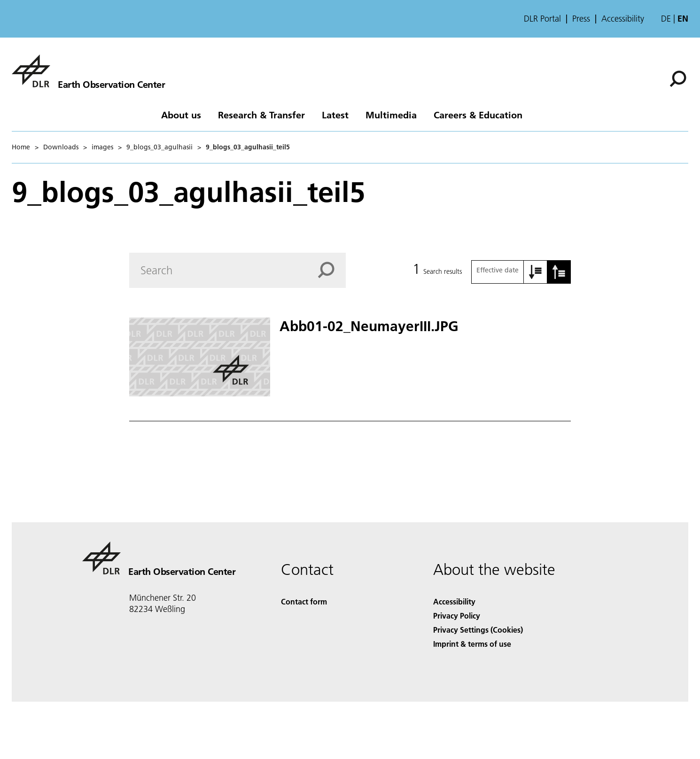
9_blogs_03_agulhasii (159, 147)
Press (581, 19)
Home (21, 147)
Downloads (61, 147)
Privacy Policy (457, 616)
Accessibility (623, 19)
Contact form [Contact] (304, 601)
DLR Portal (542, 19)
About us (181, 115)
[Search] (678, 79)
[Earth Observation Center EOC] (88, 71)
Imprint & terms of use (472, 644)
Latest (335, 115)
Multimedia (391, 115)
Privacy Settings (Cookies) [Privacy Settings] (478, 630)
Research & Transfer (261, 115)
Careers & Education (478, 115)
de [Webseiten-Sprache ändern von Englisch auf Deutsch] (666, 19)
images (102, 147)
